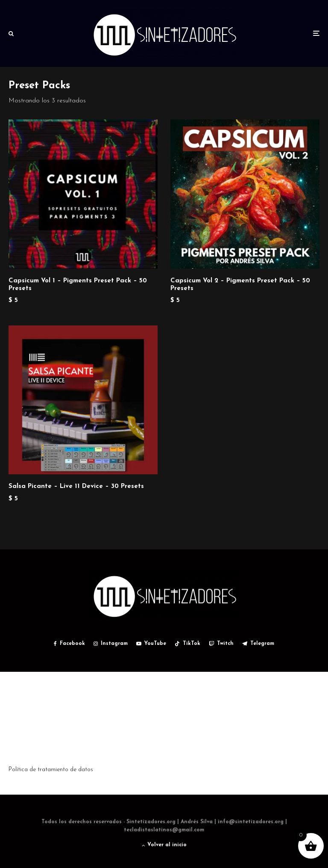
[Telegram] (258, 644)
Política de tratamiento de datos (51, 770)
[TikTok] (187, 644)
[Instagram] (111, 644)
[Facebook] (69, 644)
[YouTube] (151, 644)
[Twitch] (221, 644)
